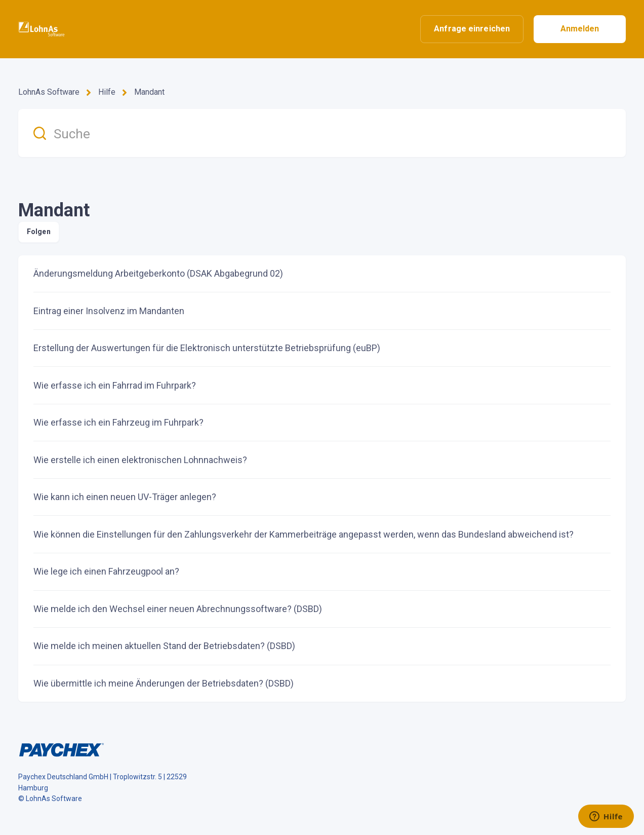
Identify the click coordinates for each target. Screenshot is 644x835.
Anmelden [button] (580, 29)
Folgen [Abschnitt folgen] (39, 232)
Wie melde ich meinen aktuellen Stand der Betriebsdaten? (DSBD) (164, 646)
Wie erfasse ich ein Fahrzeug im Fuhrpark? (118, 422)
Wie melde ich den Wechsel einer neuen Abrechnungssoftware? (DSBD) (178, 609)
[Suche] (322, 133)
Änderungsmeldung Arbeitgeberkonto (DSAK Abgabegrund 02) (158, 273)
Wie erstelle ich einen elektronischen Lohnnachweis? (140, 460)
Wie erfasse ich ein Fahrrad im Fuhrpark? (115, 385)
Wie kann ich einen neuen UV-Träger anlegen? (125, 497)
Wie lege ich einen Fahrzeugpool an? (106, 571)
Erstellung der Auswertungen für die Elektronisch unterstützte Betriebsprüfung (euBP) (207, 348)
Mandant (149, 92)
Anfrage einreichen (472, 29)
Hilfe (107, 92)
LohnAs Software (49, 92)
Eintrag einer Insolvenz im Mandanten (109, 311)
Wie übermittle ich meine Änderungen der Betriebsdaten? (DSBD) (164, 683)
